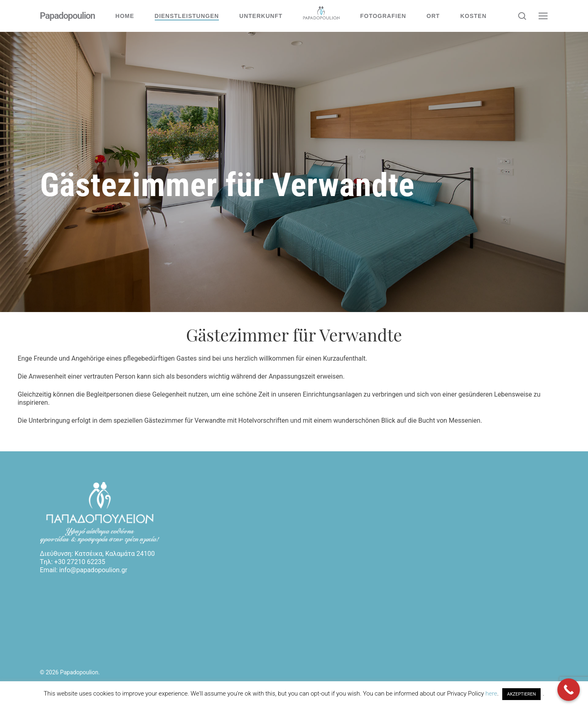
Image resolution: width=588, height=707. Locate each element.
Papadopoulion (68, 16)
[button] (543, 16)
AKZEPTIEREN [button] (522, 694)
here (491, 694)
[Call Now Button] (569, 690)
